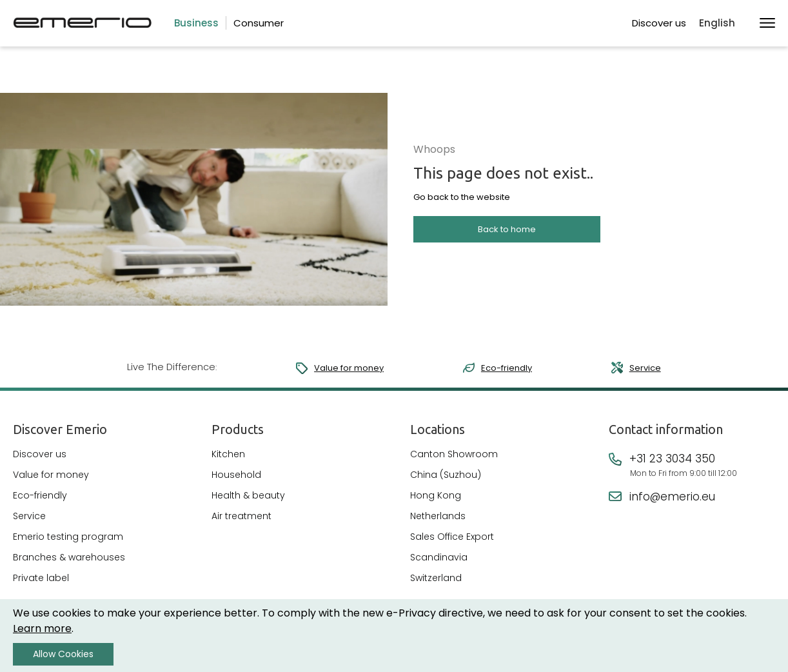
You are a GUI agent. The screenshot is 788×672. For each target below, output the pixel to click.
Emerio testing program (68, 544)
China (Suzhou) (446, 482)
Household (236, 482)
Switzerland (436, 585)
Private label (41, 585)
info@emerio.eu (672, 504)
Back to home (507, 239)
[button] (723, 24)
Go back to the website (462, 207)
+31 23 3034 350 (672, 466)
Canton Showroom (454, 461)
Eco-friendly (504, 368)
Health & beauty (248, 502)
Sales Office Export (452, 544)
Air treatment (241, 523)
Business (196, 23)
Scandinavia (439, 564)
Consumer (259, 23)
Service (645, 368)
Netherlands (438, 523)
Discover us (659, 23)
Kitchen (228, 461)
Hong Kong (436, 502)
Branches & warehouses (69, 564)
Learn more (42, 628)
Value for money (344, 368)
